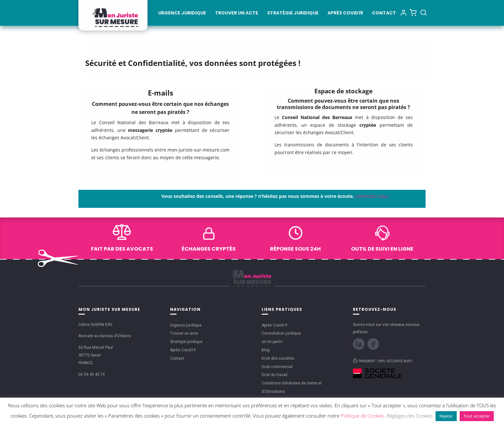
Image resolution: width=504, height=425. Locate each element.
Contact (384, 13)
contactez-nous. (372, 196)
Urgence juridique (182, 13)
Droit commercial (277, 367)
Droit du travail (274, 375)
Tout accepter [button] (477, 416)
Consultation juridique (281, 333)
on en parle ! (272, 342)
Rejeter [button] (446, 416)
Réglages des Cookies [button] (410, 416)
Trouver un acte (237, 13)
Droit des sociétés (278, 358)
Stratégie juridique (293, 13)
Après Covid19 (345, 13)
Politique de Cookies (362, 416)
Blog (266, 350)
